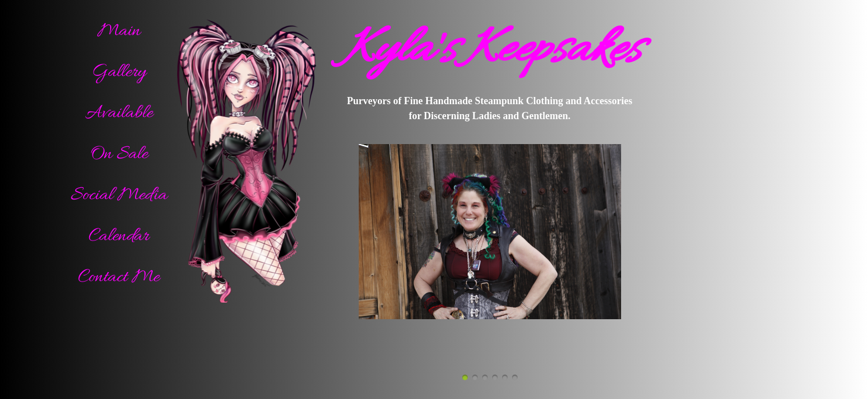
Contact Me (119, 277)
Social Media (119, 195)
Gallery (119, 72)
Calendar (119, 236)
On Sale (119, 154)
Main (119, 31)
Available (119, 113)
